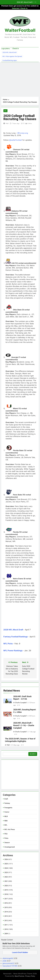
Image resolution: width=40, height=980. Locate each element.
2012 (6, 921)
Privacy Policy (30, 976)
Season (7, 843)
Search (33, 754)
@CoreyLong (23, 133)
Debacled (16, 8)
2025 (6, 864)
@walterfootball (16, 140)
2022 (6, 877)
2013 (6, 916)
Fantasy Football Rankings (16, 637)
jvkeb (5, 961)
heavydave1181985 (10, 966)
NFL (5, 111)
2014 (6, 912)
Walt (7, 123)
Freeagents (8, 808)
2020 (6, 886)
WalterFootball (20, 30)
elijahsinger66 (8, 958)
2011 (6, 925)
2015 (6, 907)
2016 (6, 903)
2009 (6, 934)
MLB (6, 816)
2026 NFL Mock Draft (24, 2)
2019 (6, 890)
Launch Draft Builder (20, 952)
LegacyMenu (6, 49)
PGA (6, 834)
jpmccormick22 (9, 963)
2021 (6, 881)
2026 (6, 859)
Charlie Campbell (21, 703)
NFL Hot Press (10, 829)
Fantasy (7, 803)
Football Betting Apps (10, 60)
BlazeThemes (20, 976)
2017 (6, 899)
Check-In (24, 8)
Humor (7, 812)
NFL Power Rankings (13, 651)
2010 (6, 929)
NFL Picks (8, 644)
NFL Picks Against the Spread (12, 56)
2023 (6, 872)
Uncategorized (9, 847)
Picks (6, 838)
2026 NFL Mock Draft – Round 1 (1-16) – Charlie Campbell (24, 725)
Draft (6, 799)
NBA (6, 821)
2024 (6, 868)
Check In (16, 49)
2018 (6, 894)
